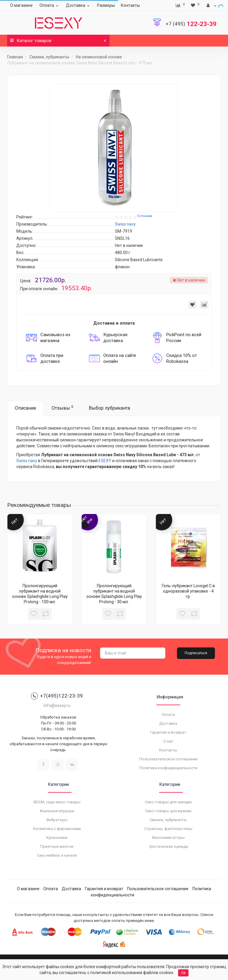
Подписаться (196, 653)
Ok (183, 973)
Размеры (106, 5)
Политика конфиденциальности (168, 768)
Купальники (57, 838)
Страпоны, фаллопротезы (168, 829)
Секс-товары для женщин (168, 802)
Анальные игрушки (57, 811)
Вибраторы (57, 820)
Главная (15, 57)
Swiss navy (27, 461)
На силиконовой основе (99, 57)
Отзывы (62, 408)
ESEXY (105, 461)
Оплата (50, 5)
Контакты (130, 5)
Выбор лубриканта (109, 408)
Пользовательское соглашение (168, 759)
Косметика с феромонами (57, 829)
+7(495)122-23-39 (57, 696)
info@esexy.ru (57, 706)
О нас (168, 741)
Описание (26, 408)
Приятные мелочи (57, 846)
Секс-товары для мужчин (168, 811)
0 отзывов (145, 216)
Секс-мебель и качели (57, 855)
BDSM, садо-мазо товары (57, 802)
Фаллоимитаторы (168, 838)
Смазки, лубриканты (49, 57)
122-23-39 (191, 24)
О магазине (21, 5)
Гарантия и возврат (168, 732)
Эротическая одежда (168, 846)
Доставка (79, 5)
